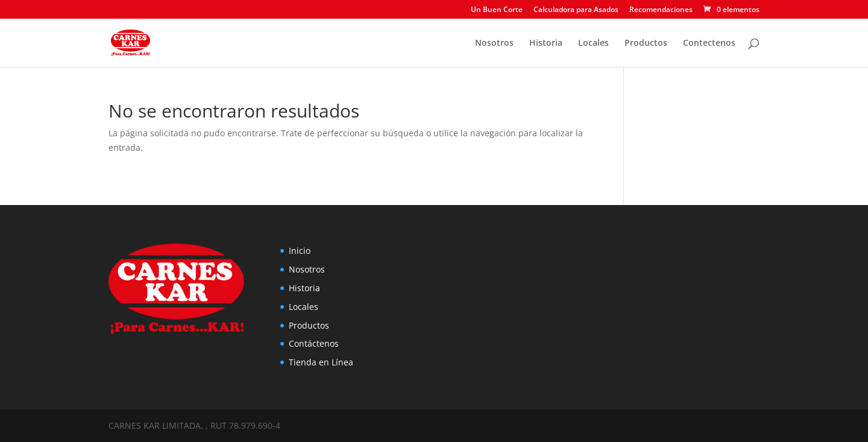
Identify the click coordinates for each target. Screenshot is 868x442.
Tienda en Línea (321, 362)
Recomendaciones (661, 10)
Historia (546, 43)
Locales (593, 43)
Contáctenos (314, 343)
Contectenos (709, 43)
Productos (646, 43)
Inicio (300, 251)
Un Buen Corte (497, 10)
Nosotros (494, 43)
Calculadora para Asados (576, 10)
